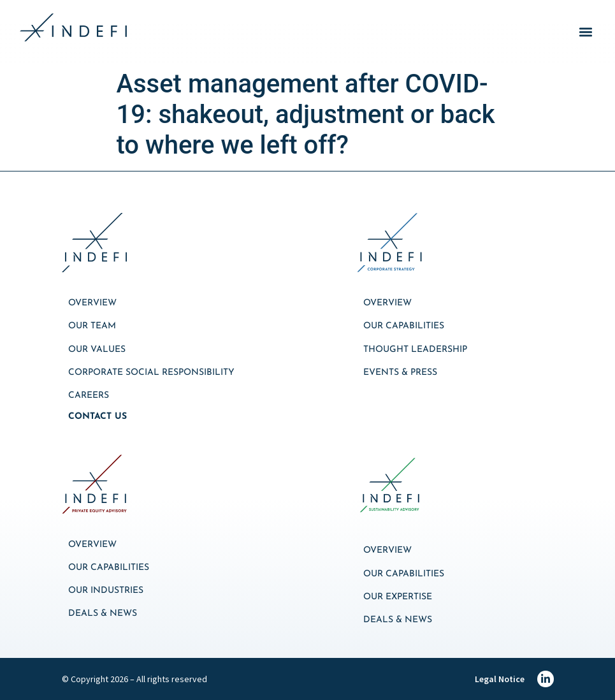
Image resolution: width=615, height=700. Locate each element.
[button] (585, 32)
